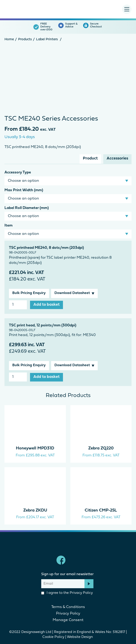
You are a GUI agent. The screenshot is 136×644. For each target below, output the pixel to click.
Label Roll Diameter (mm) (27, 208)
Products (25, 39)
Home (9, 39)
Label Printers (47, 39)
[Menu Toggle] (127, 9)
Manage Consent (68, 620)
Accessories (117, 158)
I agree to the (67, 593)
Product (90, 158)
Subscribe (89, 584)
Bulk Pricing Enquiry (29, 293)
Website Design (80, 637)
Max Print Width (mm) (24, 190)
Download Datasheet (72, 293)
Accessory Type (18, 172)
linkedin (75, 560)
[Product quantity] (18, 305)
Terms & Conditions (68, 607)
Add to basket (46, 305)
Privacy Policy (81, 593)
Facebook (61, 560)
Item (9, 226)
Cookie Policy (53, 637)
